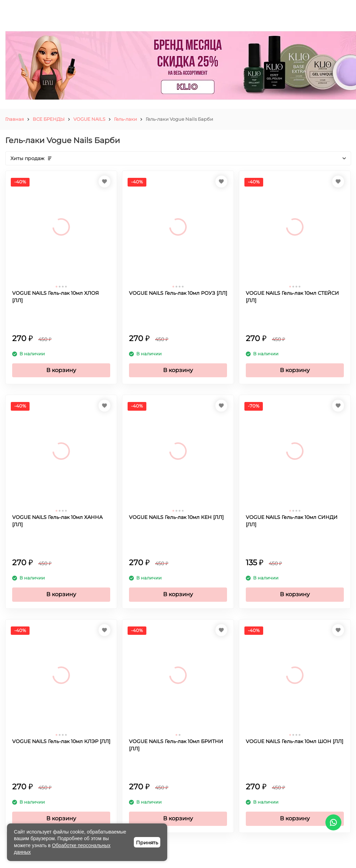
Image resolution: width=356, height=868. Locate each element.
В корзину (61, 370)
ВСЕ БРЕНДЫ (49, 119)
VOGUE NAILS (89, 119)
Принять (147, 843)
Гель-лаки (126, 119)
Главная (15, 119)
